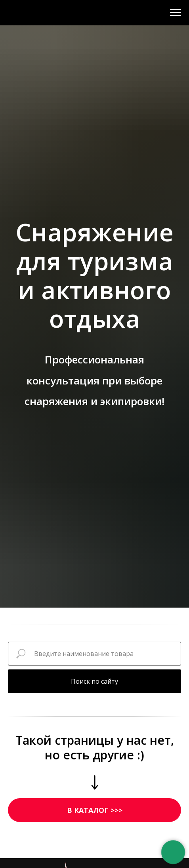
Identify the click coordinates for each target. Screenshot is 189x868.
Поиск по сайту (94, 681)
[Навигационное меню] (176, 13)
